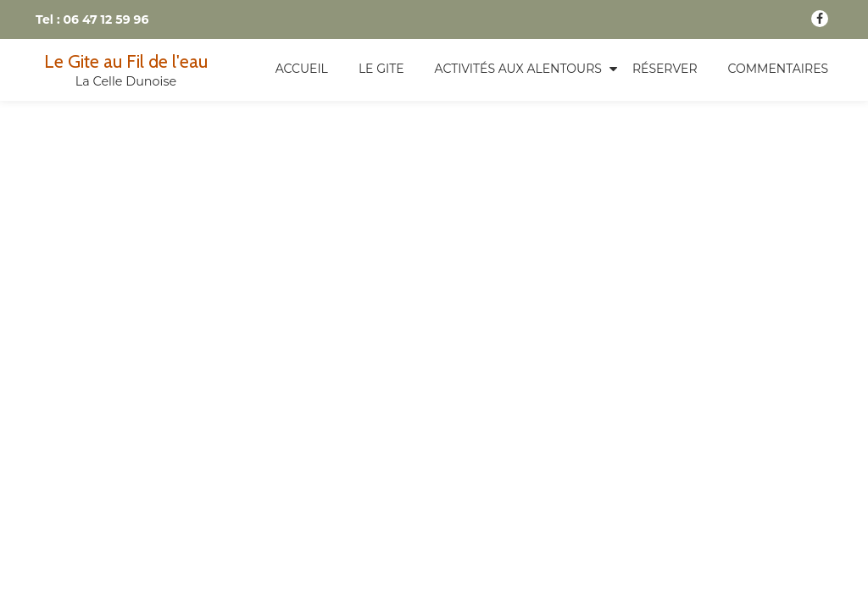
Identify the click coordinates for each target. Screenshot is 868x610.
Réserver (665, 69)
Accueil (302, 69)
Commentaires (779, 69)
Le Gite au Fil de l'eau (126, 61)
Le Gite (381, 69)
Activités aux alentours (518, 69)
